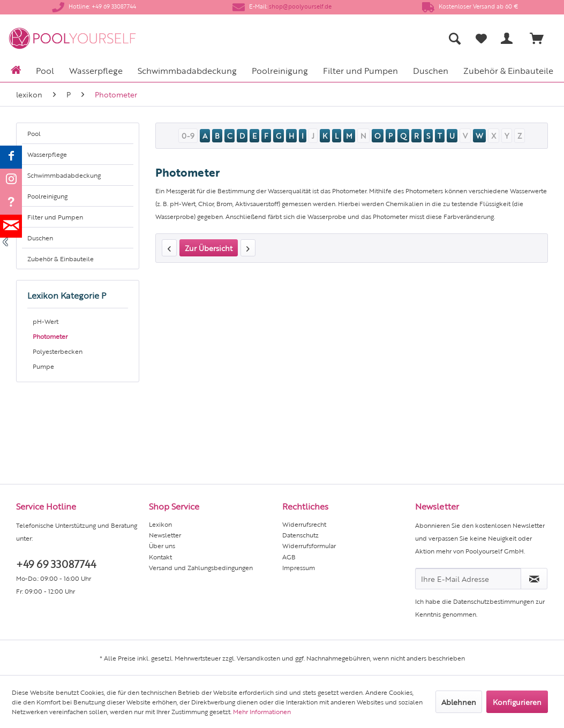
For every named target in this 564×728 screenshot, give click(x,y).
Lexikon (160, 524)
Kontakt (160, 557)
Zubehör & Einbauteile (61, 259)
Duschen (40, 238)
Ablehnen (459, 702)
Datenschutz (300, 535)
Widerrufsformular (309, 545)
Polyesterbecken (58, 351)
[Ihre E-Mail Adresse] (468, 579)
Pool (34, 133)
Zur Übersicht (209, 248)
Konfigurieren (517, 702)
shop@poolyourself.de (300, 6)
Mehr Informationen (262, 711)
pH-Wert (46, 321)
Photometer (50, 336)
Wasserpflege (47, 154)
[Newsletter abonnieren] (534, 579)
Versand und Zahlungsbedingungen (201, 567)
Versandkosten (258, 658)
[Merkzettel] (481, 39)
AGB (289, 557)
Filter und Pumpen (55, 217)
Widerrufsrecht (304, 524)
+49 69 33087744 (56, 563)
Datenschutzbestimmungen (494, 601)
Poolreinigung (47, 196)
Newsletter (165, 535)
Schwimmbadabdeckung (64, 175)
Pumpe (43, 366)
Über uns (162, 545)
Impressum (299, 567)
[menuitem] (364, 38)
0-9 (188, 135)
